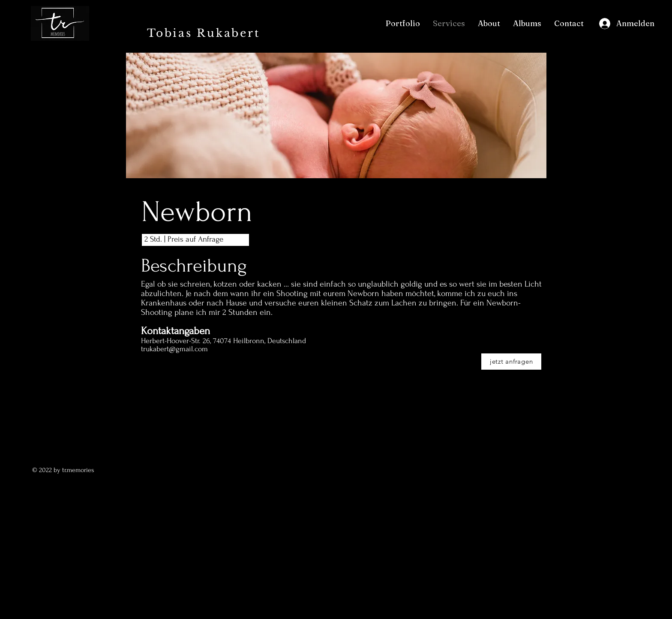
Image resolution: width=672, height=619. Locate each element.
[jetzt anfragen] (511, 362)
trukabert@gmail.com (174, 349)
